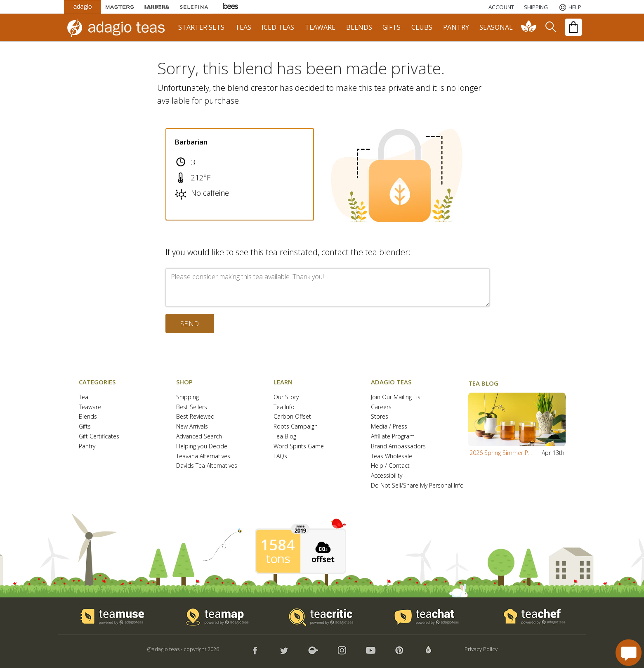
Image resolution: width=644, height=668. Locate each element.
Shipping (188, 397)
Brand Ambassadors (398, 447)
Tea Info (284, 407)
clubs (422, 27)
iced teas (278, 27)
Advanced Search (199, 437)
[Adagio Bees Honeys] (231, 7)
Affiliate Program (393, 437)
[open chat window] (629, 653)
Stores (380, 417)
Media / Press (389, 427)
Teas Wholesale (392, 456)
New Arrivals (192, 427)
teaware (320, 27)
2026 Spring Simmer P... (501, 453)
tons (278, 559)
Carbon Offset (292, 417)
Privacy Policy (481, 649)
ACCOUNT (501, 7)
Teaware (90, 407)
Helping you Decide (202, 447)
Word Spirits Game (299, 447)
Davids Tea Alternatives (207, 466)
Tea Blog (285, 437)
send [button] (190, 323)
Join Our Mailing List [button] (397, 397)
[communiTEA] (529, 27)
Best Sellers (192, 407)
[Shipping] (536, 7)
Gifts (85, 427)
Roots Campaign (296, 427)
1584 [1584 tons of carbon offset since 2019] (278, 545)
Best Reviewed (195, 417)
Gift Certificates (99, 437)
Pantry (87, 447)
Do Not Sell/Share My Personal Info (417, 486)
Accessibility (387, 476)
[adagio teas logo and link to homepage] (120, 27)
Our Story (286, 397)
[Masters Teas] (120, 7)
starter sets (201, 27)
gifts (392, 27)
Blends (88, 417)
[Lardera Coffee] (157, 7)
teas (243, 27)
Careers (381, 407)
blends (359, 27)
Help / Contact (390, 466)
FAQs (280, 456)
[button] (517, 419)
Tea (84, 397)
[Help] (570, 7)
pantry (456, 27)
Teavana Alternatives (203, 456)
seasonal (496, 27)
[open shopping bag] (573, 27)
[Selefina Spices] (194, 7)
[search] (550, 27)
